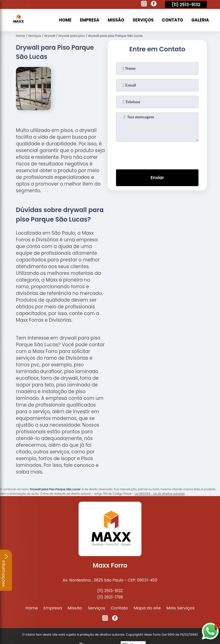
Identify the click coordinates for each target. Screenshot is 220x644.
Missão (116, 20)
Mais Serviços (180, 608)
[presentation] (157, 154)
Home (65, 20)
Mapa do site (147, 608)
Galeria (200, 20)
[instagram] (144, 4)
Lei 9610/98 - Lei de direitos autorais (160, 494)
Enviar (157, 178)
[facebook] (154, 4)
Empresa (90, 20)
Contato (173, 20)
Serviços (143, 20)
